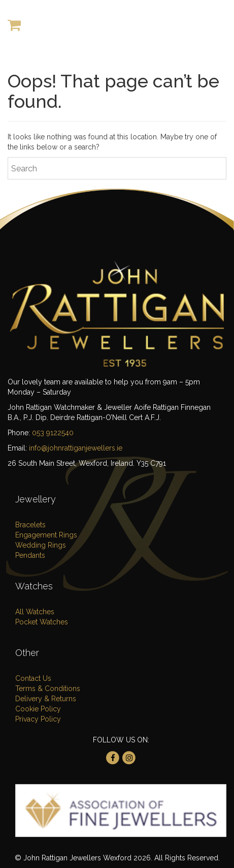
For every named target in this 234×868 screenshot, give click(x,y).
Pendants (30, 555)
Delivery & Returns (46, 699)
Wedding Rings (41, 545)
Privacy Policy (38, 719)
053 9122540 (53, 433)
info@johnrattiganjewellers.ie (76, 448)
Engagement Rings (46, 535)
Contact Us (33, 678)
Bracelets (30, 525)
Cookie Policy (38, 709)
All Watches (35, 612)
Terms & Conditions (48, 689)
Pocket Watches (42, 622)
